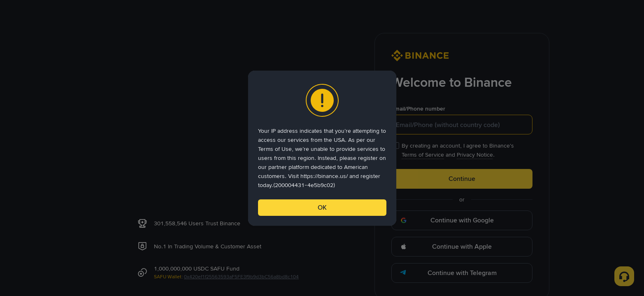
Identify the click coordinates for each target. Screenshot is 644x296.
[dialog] (322, 148)
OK (322, 207)
